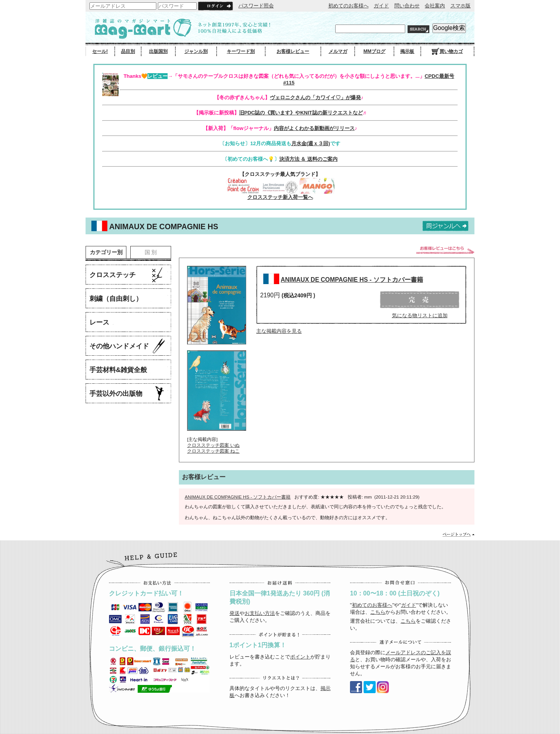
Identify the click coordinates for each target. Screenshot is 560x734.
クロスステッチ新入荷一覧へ (280, 197)
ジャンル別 (196, 51)
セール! (100, 51)
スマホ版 (460, 6)
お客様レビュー (293, 51)
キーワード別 (241, 51)
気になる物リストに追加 (420, 315)
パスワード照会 (256, 6)
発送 (234, 613)
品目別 (128, 51)
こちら (378, 612)
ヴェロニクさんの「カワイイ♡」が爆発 (315, 97)
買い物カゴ (447, 51)
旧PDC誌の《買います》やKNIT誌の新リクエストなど (301, 113)
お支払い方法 (260, 613)
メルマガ (338, 51)
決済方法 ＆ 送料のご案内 (308, 159)
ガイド (381, 6)
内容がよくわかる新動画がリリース (314, 128)
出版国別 (158, 51)
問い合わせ (407, 6)
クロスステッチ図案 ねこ (213, 451)
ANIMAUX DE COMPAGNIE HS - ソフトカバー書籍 (352, 280)
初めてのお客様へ (348, 6)
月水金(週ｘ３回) (311, 143)
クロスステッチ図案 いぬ (213, 445)
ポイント (300, 657)
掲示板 (407, 51)
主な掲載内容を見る (279, 331)
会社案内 (435, 6)
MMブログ (374, 51)
